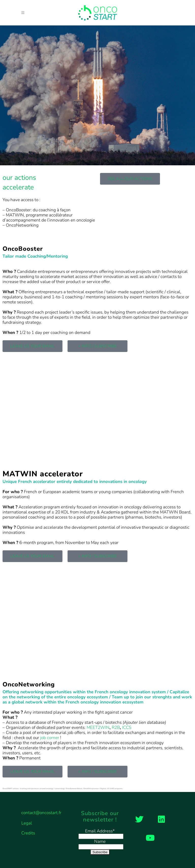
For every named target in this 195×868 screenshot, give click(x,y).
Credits (28, 833)
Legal (27, 823)
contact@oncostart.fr (41, 813)
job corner (50, 738)
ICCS (127, 727)
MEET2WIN (98, 727)
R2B (116, 727)
